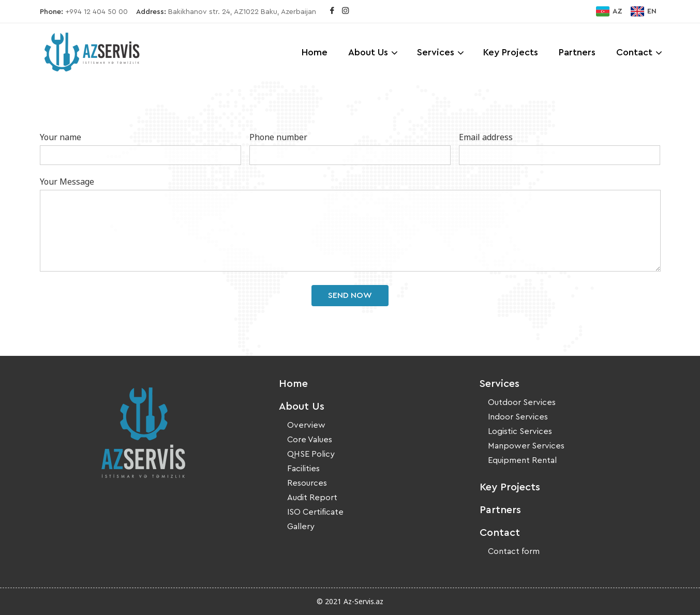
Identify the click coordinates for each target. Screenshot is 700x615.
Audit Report (312, 498)
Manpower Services (526, 446)
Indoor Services (518, 417)
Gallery (301, 527)
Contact (634, 52)
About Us (368, 52)
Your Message (67, 182)
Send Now (350, 295)
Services (436, 52)
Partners (577, 52)
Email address (486, 137)
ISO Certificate (315, 512)
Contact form (514, 551)
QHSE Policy (311, 454)
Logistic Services (520, 431)
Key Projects (511, 52)
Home (315, 52)
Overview (306, 425)
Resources (307, 483)
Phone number (278, 137)
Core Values (310, 440)
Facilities (303, 469)
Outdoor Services (522, 402)
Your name (61, 137)
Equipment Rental (522, 460)
